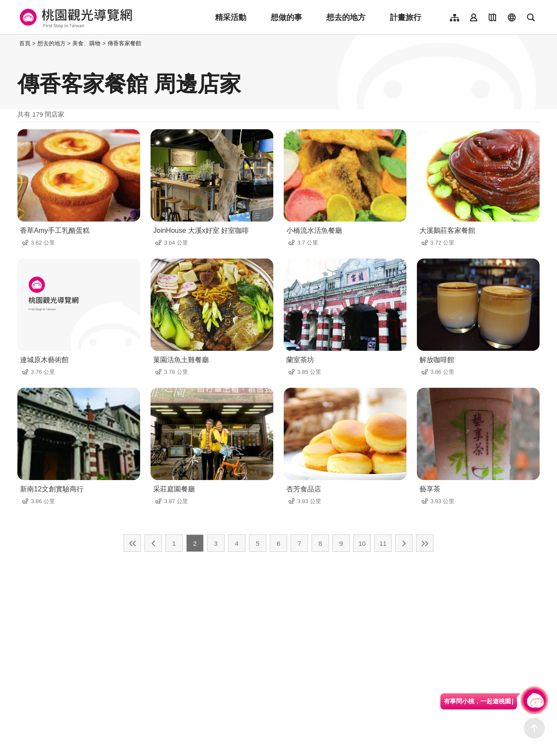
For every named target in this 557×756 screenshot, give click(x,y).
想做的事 (286, 17)
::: (15, 43)
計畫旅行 (406, 17)
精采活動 (231, 17)
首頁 (25, 43)
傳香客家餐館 (124, 43)
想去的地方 (346, 17)
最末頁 (425, 543)
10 (362, 543)
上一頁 (153, 543)
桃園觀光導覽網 (75, 17)
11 (383, 543)
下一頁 (404, 543)
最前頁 (132, 543)
